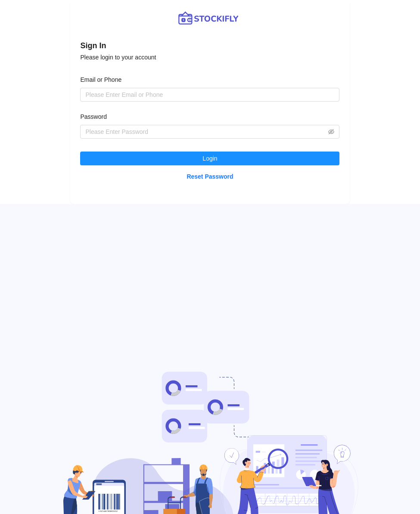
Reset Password (210, 176)
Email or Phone (101, 80)
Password (93, 117)
